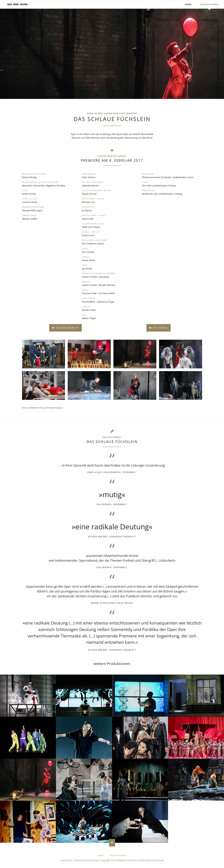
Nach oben (112, 843)
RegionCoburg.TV (67, 328)
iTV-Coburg (160, 328)
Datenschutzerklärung (86, 860)
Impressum (66, 860)
